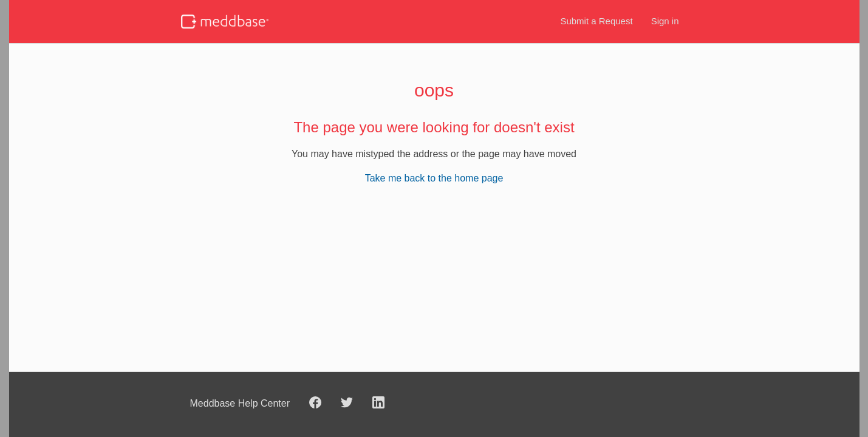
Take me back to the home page (434, 178)
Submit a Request (596, 21)
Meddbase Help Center (240, 403)
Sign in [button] (665, 21)
